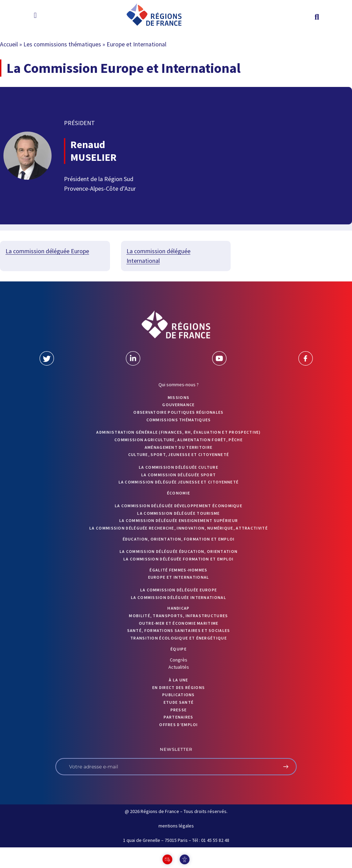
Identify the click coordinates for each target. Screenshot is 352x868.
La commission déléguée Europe (47, 251)
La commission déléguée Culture (179, 467)
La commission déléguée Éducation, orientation (179, 551)
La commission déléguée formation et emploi (179, 559)
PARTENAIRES (178, 717)
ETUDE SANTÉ (179, 702)
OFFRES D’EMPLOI (179, 725)
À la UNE (178, 680)
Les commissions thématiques (62, 44)
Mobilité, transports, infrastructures (178, 616)
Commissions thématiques (179, 420)
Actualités (179, 667)
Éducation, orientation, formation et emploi (179, 539)
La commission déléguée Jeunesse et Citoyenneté (179, 482)
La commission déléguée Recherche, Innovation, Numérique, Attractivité (179, 528)
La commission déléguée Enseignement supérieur (179, 520)
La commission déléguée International (179, 597)
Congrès (179, 660)
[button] (35, 15)
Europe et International (179, 577)
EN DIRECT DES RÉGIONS (179, 687)
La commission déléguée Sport (179, 475)
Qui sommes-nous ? (179, 385)
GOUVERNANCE (178, 405)
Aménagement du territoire (179, 447)
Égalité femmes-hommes (178, 570)
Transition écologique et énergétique (179, 638)
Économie (179, 493)
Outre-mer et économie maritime (179, 623)
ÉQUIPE (179, 649)
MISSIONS (179, 397)
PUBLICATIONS (179, 695)
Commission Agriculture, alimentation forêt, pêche (179, 440)
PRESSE (179, 710)
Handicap (178, 608)
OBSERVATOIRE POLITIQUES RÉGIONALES (178, 412)
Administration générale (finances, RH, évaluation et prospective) (179, 432)
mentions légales (176, 826)
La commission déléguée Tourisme (178, 513)
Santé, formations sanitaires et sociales (179, 630)
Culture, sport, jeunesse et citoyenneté (179, 454)
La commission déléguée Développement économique (179, 506)
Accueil (9, 44)
